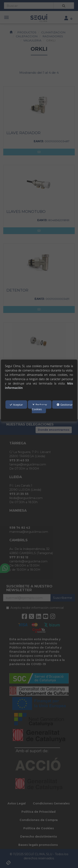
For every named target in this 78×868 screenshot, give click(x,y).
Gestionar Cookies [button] (52, 407)
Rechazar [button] (40, 405)
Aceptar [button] (16, 405)
